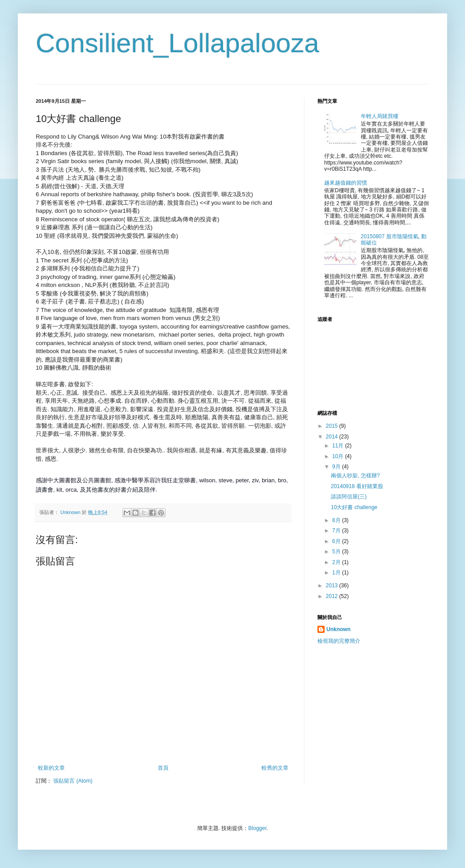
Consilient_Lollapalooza (178, 43)
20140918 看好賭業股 (357, 486)
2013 (333, 586)
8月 (337, 520)
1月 (337, 573)
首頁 (163, 768)
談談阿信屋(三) (349, 497)
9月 (337, 467)
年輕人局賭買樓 (380, 116)
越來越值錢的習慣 (346, 183)
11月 (339, 446)
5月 (337, 552)
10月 (339, 456)
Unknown (338, 629)
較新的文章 (51, 768)
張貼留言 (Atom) (73, 781)
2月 (337, 562)
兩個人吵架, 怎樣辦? (355, 476)
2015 (333, 426)
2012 (333, 596)
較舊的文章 (275, 768)
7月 (337, 531)
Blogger (257, 828)
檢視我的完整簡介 (339, 641)
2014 (333, 437)
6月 (337, 541)
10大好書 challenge (354, 507)
